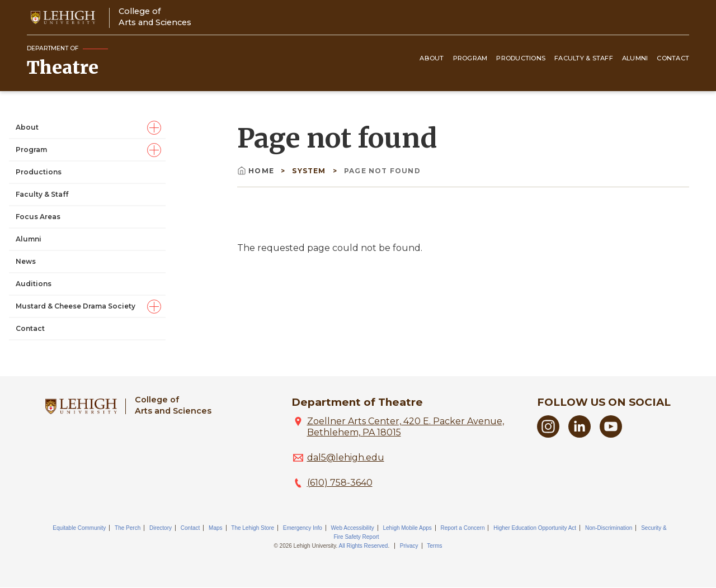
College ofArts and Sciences (155, 16)
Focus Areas (38, 217)
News (26, 261)
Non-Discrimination (609, 528)
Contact (673, 58)
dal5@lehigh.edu (346, 457)
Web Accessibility (353, 528)
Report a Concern (463, 528)
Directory (161, 528)
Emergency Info (303, 528)
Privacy (409, 546)
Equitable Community (79, 528)
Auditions (34, 284)
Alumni (635, 58)
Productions (521, 58)
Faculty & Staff (584, 58)
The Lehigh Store (253, 528)
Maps (215, 528)
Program (470, 58)
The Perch (128, 528)
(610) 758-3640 (340, 483)
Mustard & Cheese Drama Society (76, 306)
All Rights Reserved (364, 546)
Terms (434, 546)
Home (257, 171)
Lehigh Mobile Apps (407, 528)
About (432, 58)
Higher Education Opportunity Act (535, 528)
